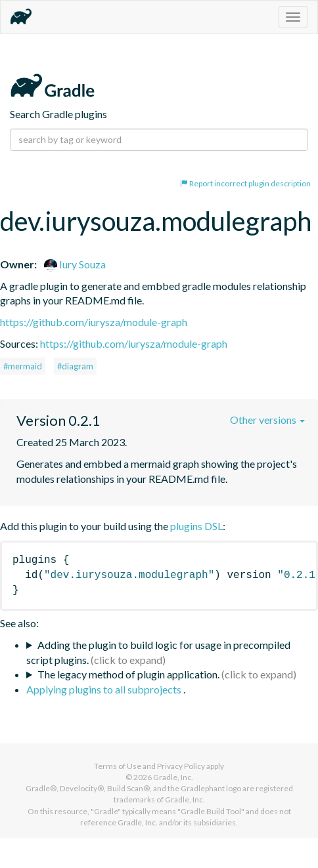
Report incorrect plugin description (245, 183)
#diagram (75, 366)
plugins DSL (196, 526)
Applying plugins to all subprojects (105, 689)
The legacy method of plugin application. (128, 674)
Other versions (267, 420)
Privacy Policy (181, 766)
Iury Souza (75, 264)
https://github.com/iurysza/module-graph (94, 322)
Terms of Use (118, 766)
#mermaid (23, 366)
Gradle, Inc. (173, 777)
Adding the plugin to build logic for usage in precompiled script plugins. (158, 652)
